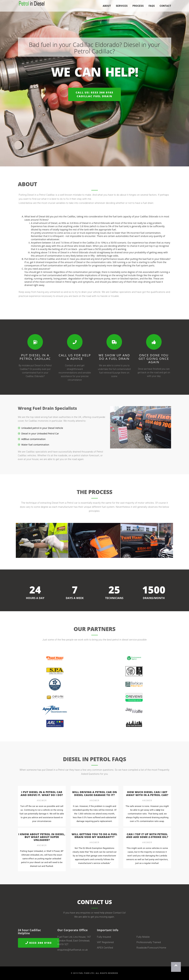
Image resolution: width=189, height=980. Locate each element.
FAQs (152, 7)
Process (138, 7)
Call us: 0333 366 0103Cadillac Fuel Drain (94, 94)
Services (122, 7)
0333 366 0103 (39, 943)
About (107, 7)
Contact (165, 7)
